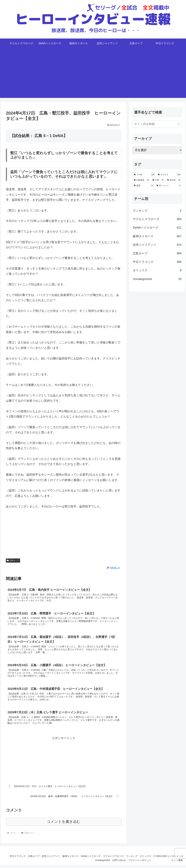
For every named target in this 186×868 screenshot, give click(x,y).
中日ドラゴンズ (26, 859)
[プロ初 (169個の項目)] (144, 175)
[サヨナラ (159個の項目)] (169, 175)
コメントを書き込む (64, 825)
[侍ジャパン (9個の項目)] (169, 186)
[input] (157, 124)
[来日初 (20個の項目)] (174, 180)
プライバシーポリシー (141, 863)
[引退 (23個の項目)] (158, 180)
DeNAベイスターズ (103, 859)
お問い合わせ (119, 863)
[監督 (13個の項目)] (143, 186)
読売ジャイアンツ (62, 859)
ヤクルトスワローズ (127, 859)
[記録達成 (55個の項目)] (141, 180)
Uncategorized (101, 863)
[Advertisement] (93, 75)
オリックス (85, 863)
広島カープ (13, 560)
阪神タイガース (82, 859)
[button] (179, 124)
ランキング (147, 859)
